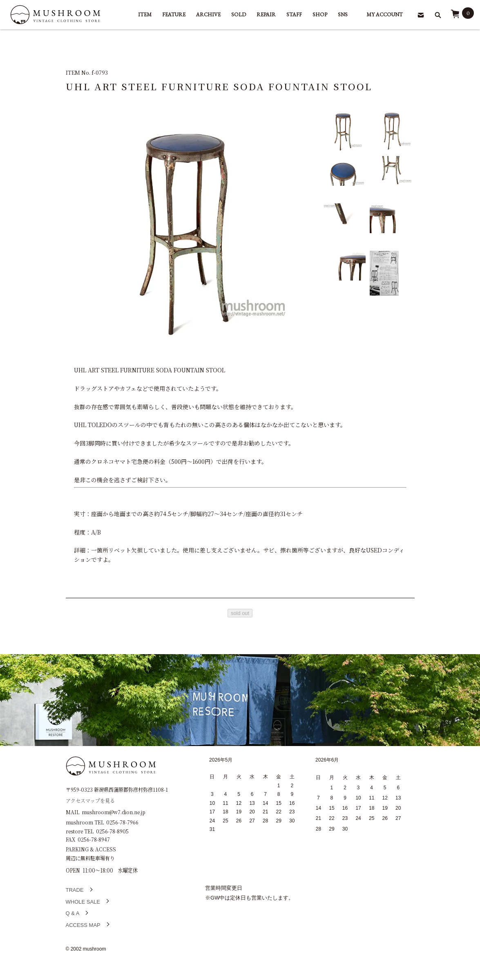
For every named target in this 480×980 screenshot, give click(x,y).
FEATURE (174, 14)
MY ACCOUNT (385, 14)
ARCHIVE (208, 14)
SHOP (320, 14)
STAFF (294, 14)
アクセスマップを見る (90, 800)
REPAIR (266, 14)
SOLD (239, 14)
